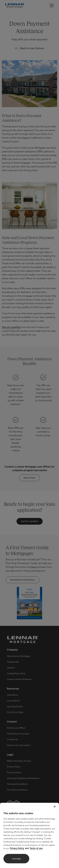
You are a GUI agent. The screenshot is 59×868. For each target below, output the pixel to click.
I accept (16, 859)
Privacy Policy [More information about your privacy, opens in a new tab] (17, 848)
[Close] (55, 807)
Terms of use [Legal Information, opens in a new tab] (36, 848)
